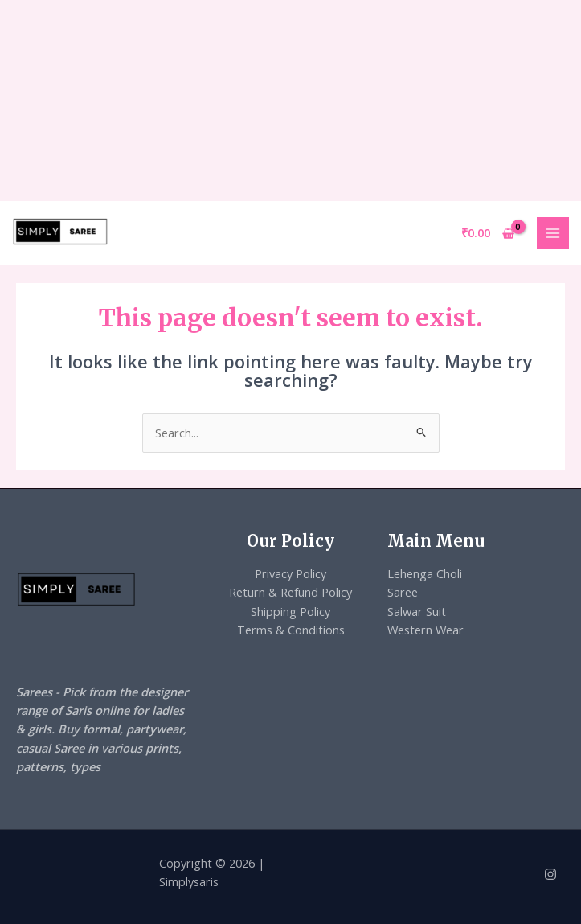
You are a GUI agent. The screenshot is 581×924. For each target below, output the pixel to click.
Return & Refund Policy (290, 592)
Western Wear (426, 630)
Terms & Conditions (291, 630)
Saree (403, 592)
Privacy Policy (290, 573)
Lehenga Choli (425, 573)
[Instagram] (550, 874)
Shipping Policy (290, 611)
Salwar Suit (417, 611)
